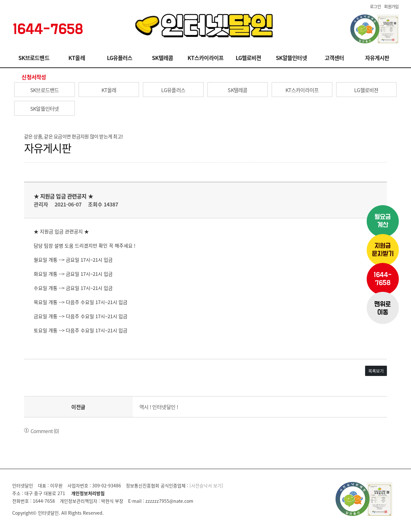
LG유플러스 (120, 58)
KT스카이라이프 (205, 58)
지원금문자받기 (383, 250)
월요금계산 (383, 221)
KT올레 (77, 58)
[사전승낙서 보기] (206, 485)
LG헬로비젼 (249, 58)
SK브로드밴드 (34, 58)
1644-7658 (383, 279)
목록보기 (376, 371)
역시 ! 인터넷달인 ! (159, 407)
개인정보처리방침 (88, 493)
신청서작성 (34, 77)
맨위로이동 (383, 309)
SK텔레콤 (163, 58)
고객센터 (334, 58)
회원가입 (391, 6)
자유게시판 (377, 58)
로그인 (375, 6)
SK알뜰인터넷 (291, 58)
